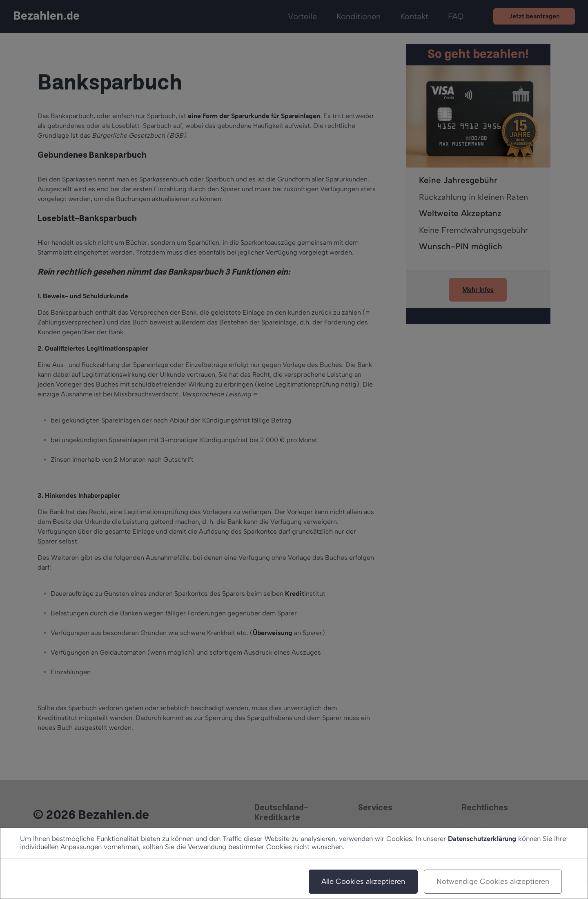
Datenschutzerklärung (482, 839)
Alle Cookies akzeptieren (363, 881)
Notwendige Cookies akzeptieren (493, 881)
